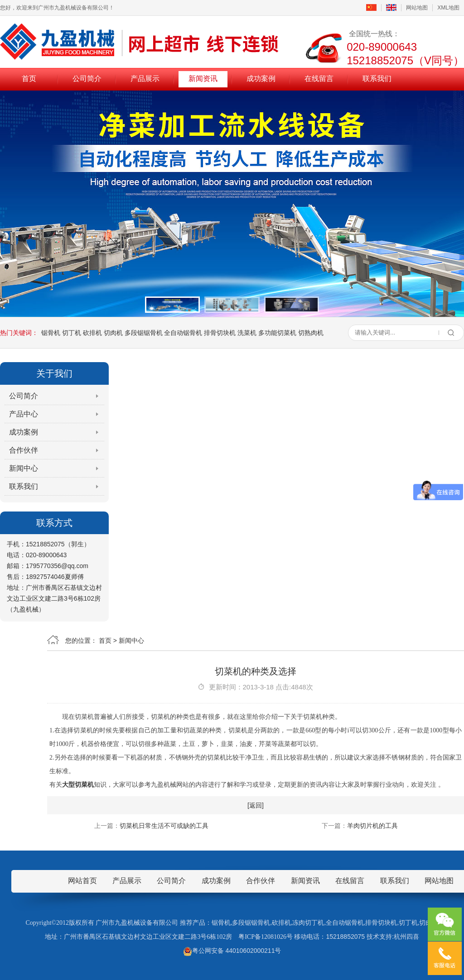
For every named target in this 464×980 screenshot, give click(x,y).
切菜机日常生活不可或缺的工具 (164, 826)
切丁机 (72, 333)
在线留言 (319, 79)
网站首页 (82, 881)
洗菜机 (247, 333)
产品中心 (24, 414)
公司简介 (87, 79)
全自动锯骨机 (183, 333)
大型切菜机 (78, 785)
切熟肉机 (311, 333)
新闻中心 (24, 468)
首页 (29, 79)
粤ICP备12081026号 (266, 937)
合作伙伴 (24, 450)
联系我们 (377, 79)
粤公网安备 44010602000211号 (232, 951)
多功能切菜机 (277, 333)
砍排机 (92, 333)
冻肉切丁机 (308, 923)
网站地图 (417, 8)
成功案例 (261, 79)
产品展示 (145, 79)
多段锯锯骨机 (144, 333)
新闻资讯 (203, 79)
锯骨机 (51, 333)
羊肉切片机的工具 (372, 826)
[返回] (256, 805)
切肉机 (113, 333)
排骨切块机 (220, 333)
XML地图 (448, 8)
